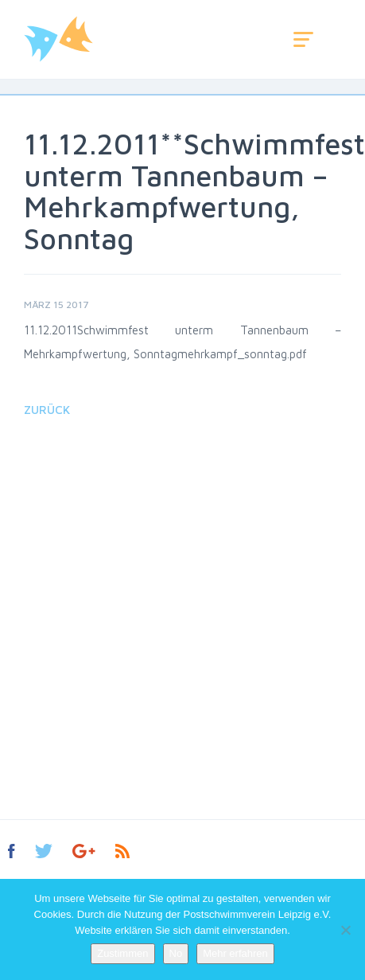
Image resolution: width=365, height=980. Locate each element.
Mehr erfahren (235, 953)
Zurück (47, 410)
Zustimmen (122, 953)
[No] (345, 930)
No (176, 953)
